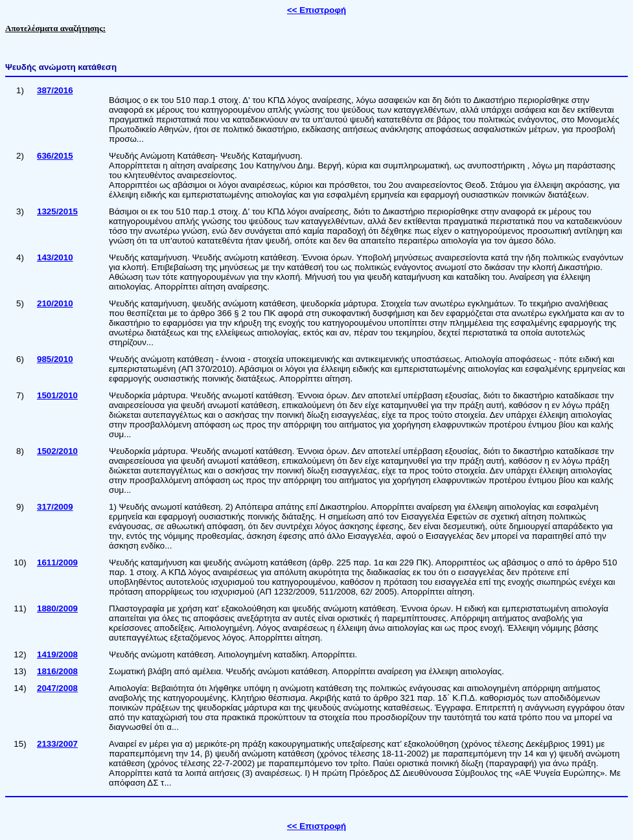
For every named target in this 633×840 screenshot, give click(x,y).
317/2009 (55, 507)
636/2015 (55, 156)
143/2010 (55, 257)
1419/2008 (57, 654)
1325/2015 (57, 211)
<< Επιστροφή (316, 10)
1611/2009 (57, 562)
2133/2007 (57, 744)
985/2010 (55, 359)
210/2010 (55, 303)
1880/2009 (57, 608)
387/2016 (55, 90)
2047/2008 (57, 688)
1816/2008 (57, 671)
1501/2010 (57, 395)
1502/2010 (57, 451)
